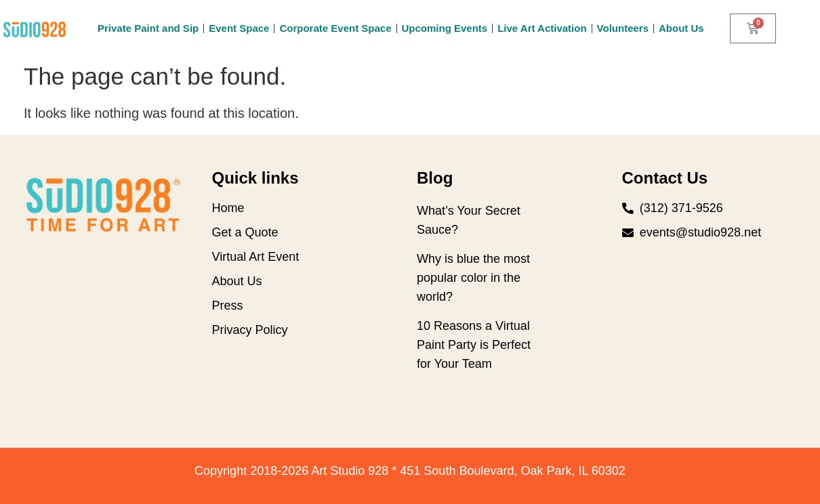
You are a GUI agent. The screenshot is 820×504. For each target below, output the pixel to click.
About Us (681, 28)
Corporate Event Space (335, 28)
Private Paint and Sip (148, 28)
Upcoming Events (445, 28)
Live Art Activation (542, 28)
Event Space (239, 28)
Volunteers (623, 28)
